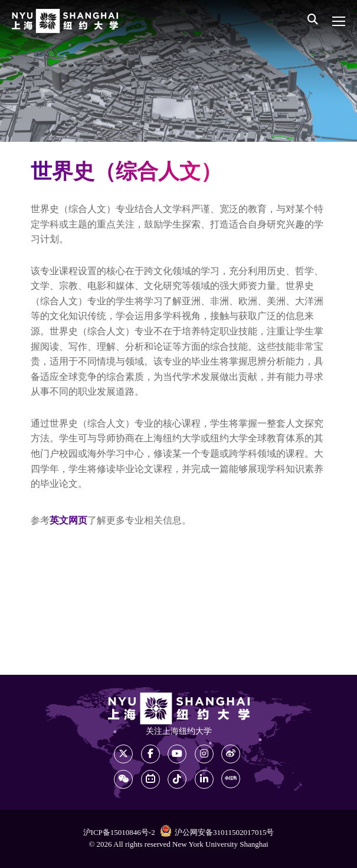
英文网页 (68, 521)
